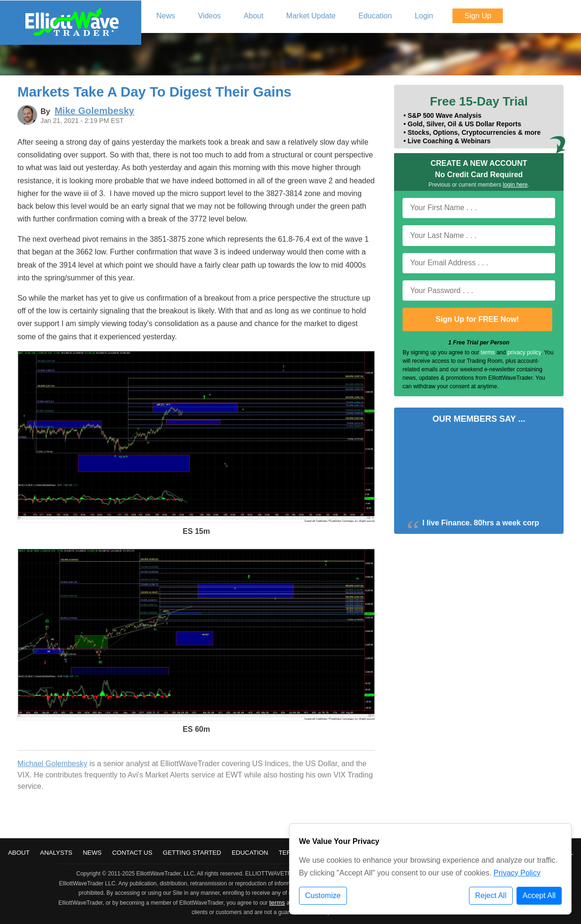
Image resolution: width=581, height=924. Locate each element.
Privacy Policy (517, 873)
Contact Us (132, 853)
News (92, 853)
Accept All (539, 895)
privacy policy (524, 352)
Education (250, 853)
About (19, 853)
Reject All (491, 895)
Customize (323, 895)
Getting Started (192, 853)
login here (515, 185)
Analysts (56, 853)
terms (488, 352)
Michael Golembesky (52, 764)
